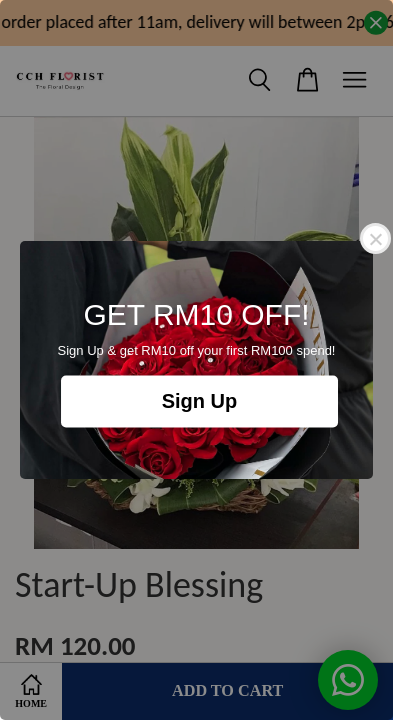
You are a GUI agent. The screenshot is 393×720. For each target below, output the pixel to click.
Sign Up (200, 402)
